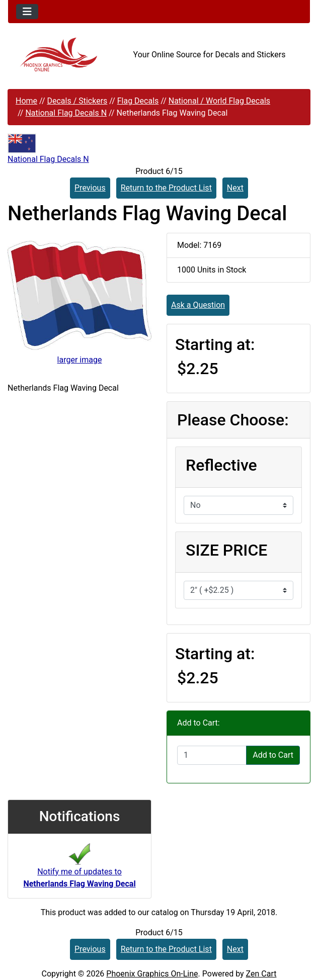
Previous (90, 188)
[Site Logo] (58, 55)
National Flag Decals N (66, 113)
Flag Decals (138, 101)
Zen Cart (261, 974)
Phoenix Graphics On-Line (152, 974)
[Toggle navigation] (27, 12)
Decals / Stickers (77, 101)
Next (235, 188)
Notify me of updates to (79, 868)
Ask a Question (198, 305)
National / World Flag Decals (219, 101)
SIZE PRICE (226, 550)
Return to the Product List (166, 188)
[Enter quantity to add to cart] (212, 755)
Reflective (221, 465)
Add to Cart (273, 755)
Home (26, 101)
